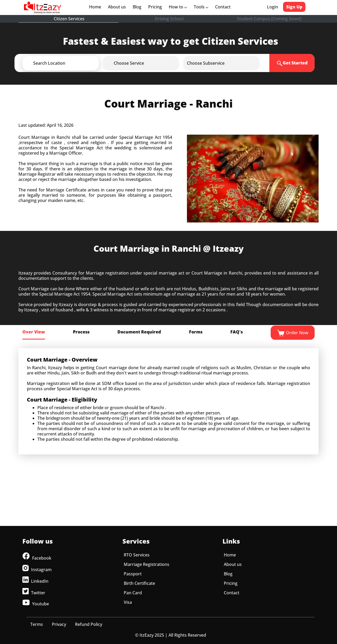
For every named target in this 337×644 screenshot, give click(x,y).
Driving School (169, 19)
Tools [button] (201, 7)
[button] (69, 63)
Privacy (59, 624)
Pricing (155, 7)
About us (118, 7)
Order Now (293, 333)
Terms (37, 624)
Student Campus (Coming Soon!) (269, 19)
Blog (137, 7)
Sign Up (294, 7)
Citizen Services (69, 19)
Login (272, 7)
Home (96, 7)
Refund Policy (89, 624)
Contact (223, 7)
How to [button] (178, 7)
